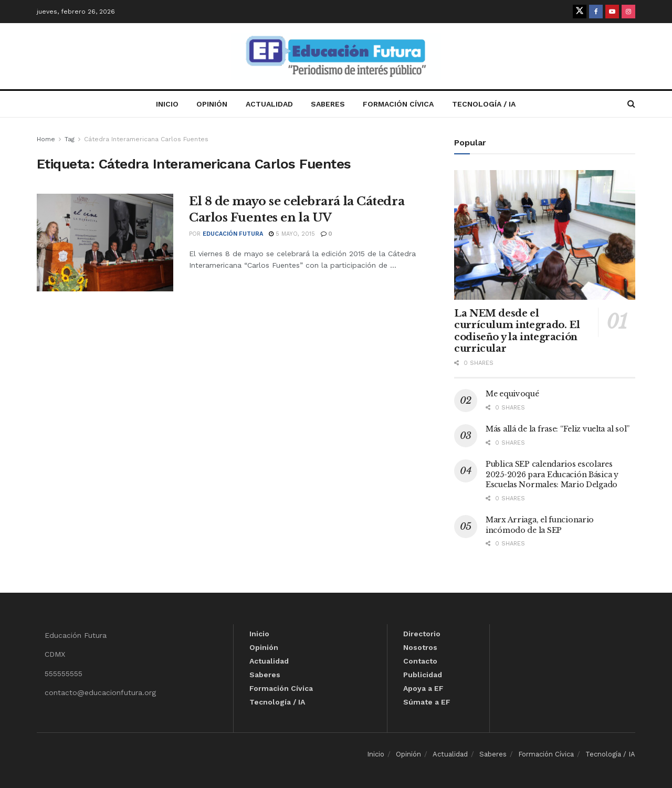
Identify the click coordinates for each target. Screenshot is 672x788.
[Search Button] (631, 104)
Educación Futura (233, 234)
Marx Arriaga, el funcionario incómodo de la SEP (540, 525)
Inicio (167, 104)
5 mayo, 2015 (292, 234)
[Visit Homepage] (336, 56)
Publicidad (423, 675)
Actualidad (269, 104)
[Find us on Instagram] (628, 12)
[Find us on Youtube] (612, 12)
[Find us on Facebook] (596, 12)
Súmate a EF (427, 702)
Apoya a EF (423, 688)
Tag (70, 139)
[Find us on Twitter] (580, 12)
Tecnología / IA (484, 104)
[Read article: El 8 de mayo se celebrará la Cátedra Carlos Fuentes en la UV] (105, 243)
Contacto (420, 661)
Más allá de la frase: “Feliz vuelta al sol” (558, 429)
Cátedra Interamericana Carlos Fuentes (146, 139)
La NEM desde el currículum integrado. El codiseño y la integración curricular (517, 331)
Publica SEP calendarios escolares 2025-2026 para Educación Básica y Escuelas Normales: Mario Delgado (552, 474)
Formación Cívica (398, 104)
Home (46, 139)
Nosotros (420, 647)
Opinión (212, 104)
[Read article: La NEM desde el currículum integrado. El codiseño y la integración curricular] (545, 235)
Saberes (328, 104)
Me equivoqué (512, 394)
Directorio (422, 634)
